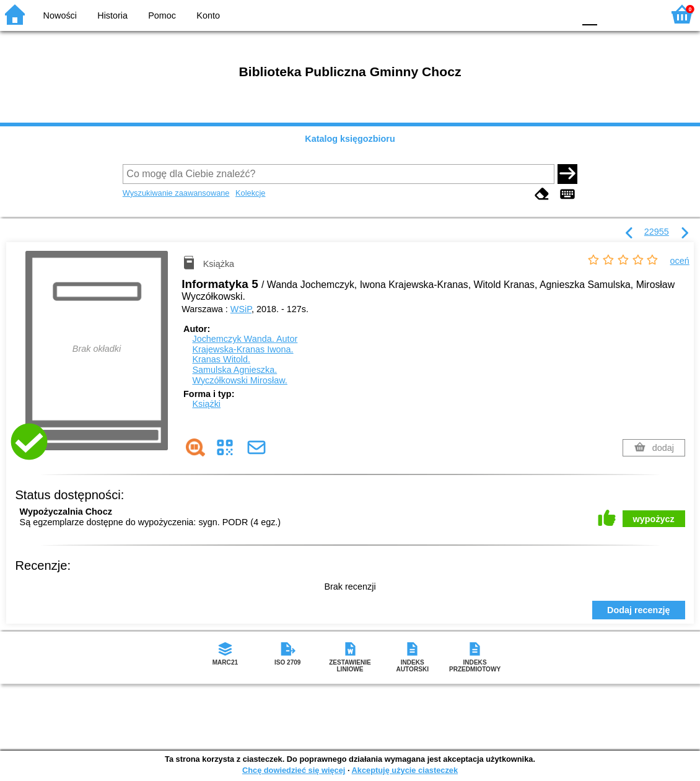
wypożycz (654, 519)
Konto (208, 15)
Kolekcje (250, 193)
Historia (112, 15)
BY (561, 14)
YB (536, 14)
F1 (611, 14)
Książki (206, 404)
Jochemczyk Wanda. (245, 339)
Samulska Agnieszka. (234, 370)
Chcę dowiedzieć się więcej (294, 770)
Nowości (60, 15)
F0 (589, 14)
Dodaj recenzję (639, 610)
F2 (640, 14)
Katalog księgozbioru (350, 139)
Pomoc (162, 15)
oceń (680, 261)
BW (511, 14)
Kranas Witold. (221, 359)
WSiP (241, 309)
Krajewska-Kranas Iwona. (243, 349)
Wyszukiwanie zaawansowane (176, 193)
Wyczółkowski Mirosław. (239, 380)
